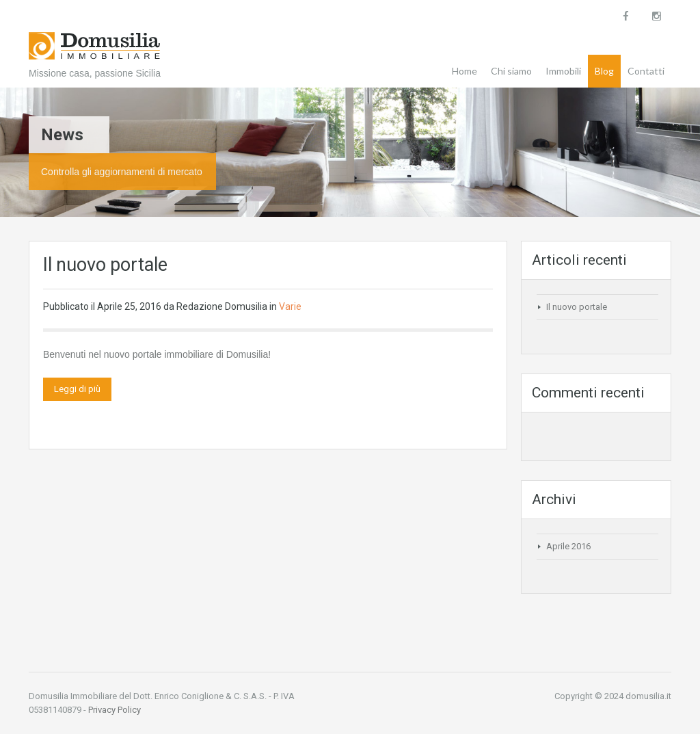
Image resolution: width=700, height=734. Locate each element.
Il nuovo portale (105, 265)
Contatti (646, 71)
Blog (604, 71)
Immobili (563, 71)
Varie (290, 306)
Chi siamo (511, 71)
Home (465, 71)
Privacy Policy (115, 710)
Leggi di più (77, 389)
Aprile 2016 (568, 546)
